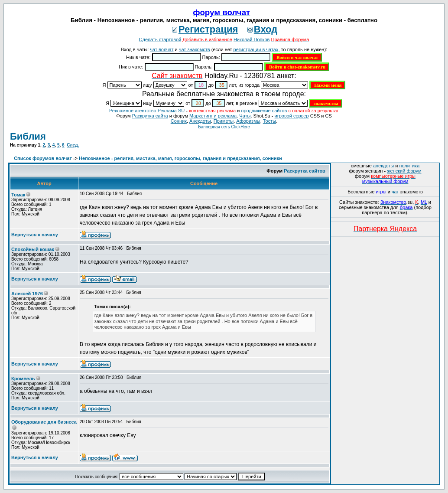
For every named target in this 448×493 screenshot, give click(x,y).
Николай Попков (252, 39)
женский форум (404, 171)
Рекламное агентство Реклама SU (147, 111)
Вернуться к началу (35, 235)
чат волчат (162, 49)
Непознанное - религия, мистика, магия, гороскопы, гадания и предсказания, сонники (180, 158)
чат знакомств (195, 49)
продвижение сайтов (264, 111)
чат (395, 192)
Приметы (224, 121)
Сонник (179, 121)
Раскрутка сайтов (305, 171)
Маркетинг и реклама (213, 116)
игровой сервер (291, 116)
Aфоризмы (248, 121)
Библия (28, 136)
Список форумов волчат (43, 158)
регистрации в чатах (256, 49)
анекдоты (383, 166)
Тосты (269, 121)
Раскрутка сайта (150, 116)
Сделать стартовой (160, 39)
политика (410, 166)
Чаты (245, 116)
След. (73, 145)
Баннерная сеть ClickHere (224, 127)
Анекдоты (200, 121)
